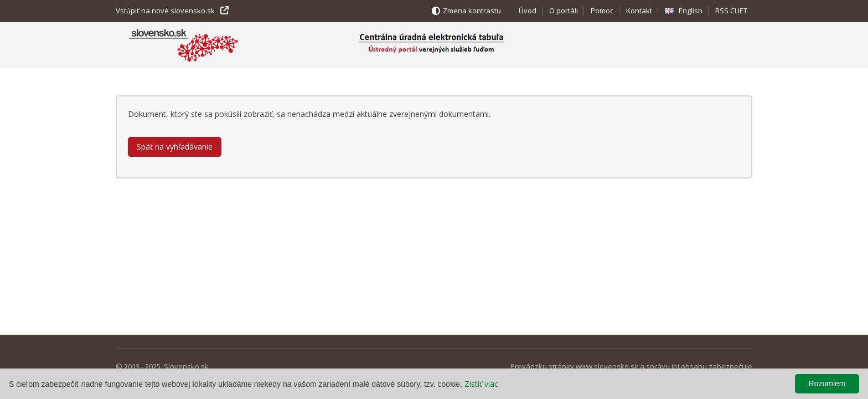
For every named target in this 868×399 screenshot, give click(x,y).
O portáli (564, 11)
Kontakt (639, 11)
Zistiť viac (481, 384)
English (691, 11)
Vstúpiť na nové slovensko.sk (165, 11)
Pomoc (602, 11)
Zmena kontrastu (472, 11)
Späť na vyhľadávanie (175, 147)
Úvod (528, 11)
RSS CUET (731, 11)
